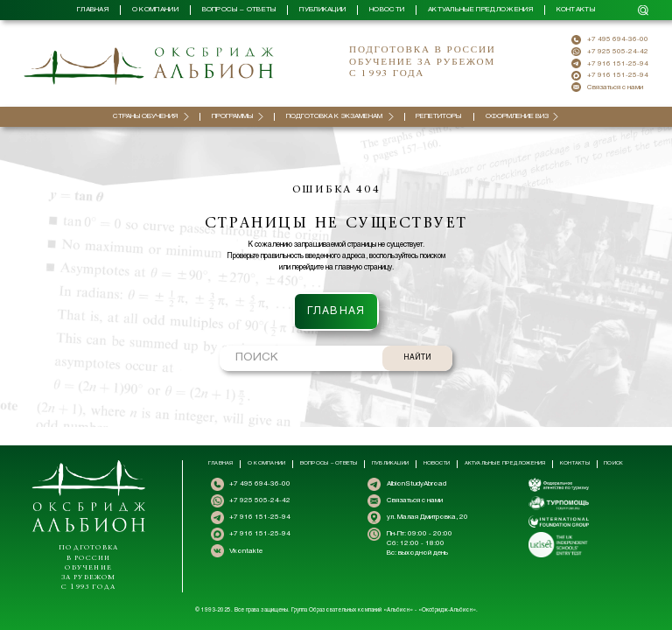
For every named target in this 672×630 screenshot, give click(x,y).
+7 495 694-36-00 (618, 39)
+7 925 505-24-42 (618, 52)
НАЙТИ (417, 339)
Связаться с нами (615, 87)
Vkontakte (246, 551)
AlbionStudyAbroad (416, 484)
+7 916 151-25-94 (618, 64)
